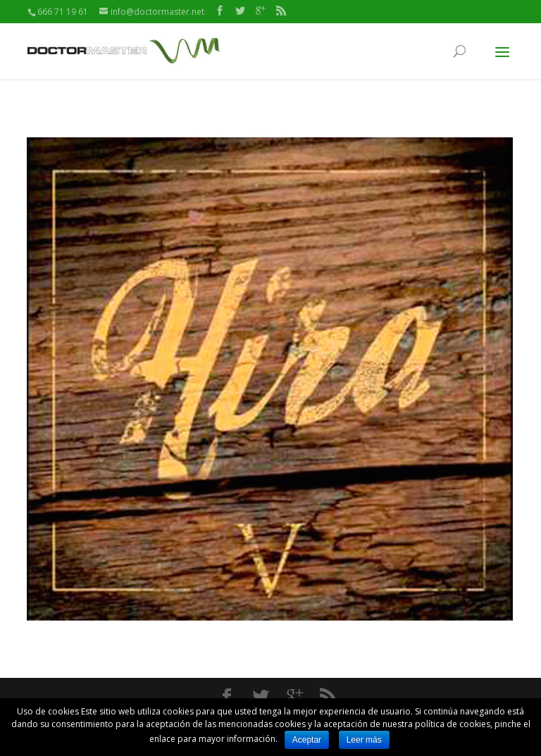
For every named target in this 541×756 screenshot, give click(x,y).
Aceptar (307, 740)
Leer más (364, 740)
